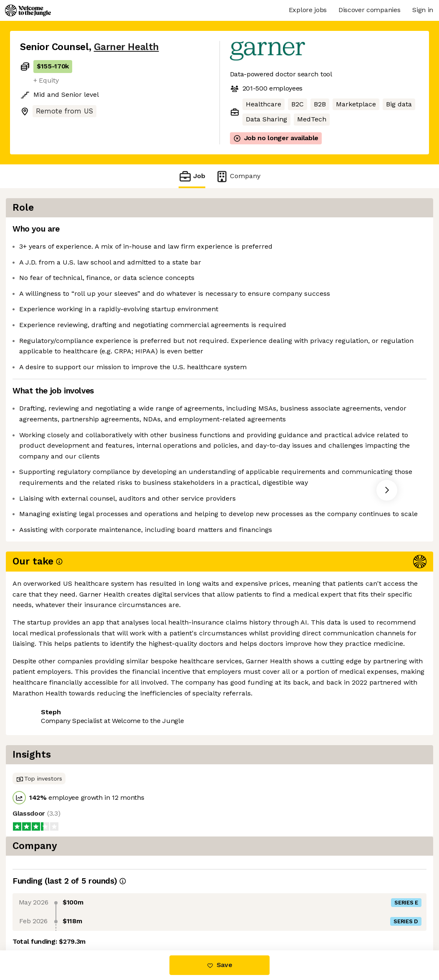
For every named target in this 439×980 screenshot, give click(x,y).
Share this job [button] (43, 744)
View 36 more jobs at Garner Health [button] (136, 744)
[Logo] (28, 10)
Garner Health (126, 47)
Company (238, 176)
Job (192, 176)
